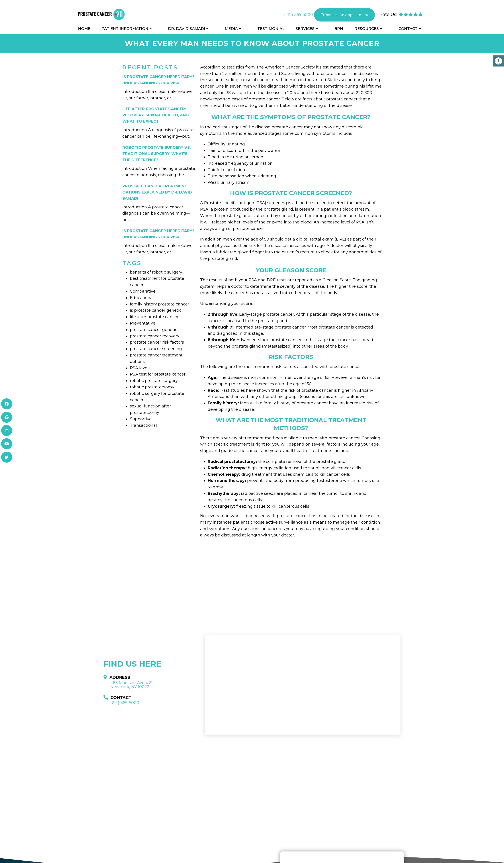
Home (84, 29)
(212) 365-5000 (299, 15)
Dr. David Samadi (187, 29)
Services (305, 29)
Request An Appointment (344, 15)
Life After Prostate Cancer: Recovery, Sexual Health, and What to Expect (156, 115)
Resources (367, 29)
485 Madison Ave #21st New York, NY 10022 (133, 685)
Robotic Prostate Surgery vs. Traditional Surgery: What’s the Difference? (156, 154)
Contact (408, 29)
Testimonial (271, 29)
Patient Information (125, 29)
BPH (339, 29)
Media (231, 29)
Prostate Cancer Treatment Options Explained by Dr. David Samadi (157, 192)
